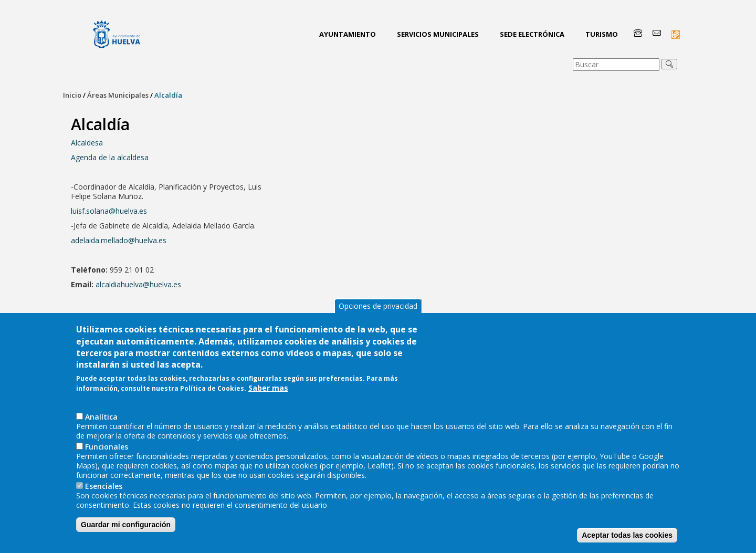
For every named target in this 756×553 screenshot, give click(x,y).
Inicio (72, 95)
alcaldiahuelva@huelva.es (138, 284)
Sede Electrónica (532, 34)
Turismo (602, 34)
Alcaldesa (87, 143)
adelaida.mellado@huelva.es (119, 240)
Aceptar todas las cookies (627, 542)
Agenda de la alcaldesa (110, 157)
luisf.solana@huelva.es (109, 211)
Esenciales (104, 493)
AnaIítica (101, 424)
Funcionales (107, 454)
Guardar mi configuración (126, 532)
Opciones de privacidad (378, 313)
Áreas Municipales (118, 95)
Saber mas (268, 395)
